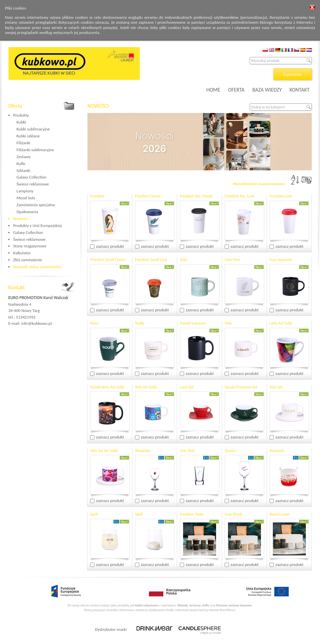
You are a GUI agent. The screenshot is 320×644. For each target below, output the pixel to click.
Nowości (21, 219)
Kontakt (16, 287)
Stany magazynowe (30, 246)
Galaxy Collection (32, 177)
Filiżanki (23, 143)
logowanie (293, 74)
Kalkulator (22, 253)
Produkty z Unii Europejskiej (37, 225)
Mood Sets (26, 198)
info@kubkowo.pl (36, 323)
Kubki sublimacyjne (33, 129)
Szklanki (23, 170)
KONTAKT (300, 90)
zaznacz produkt (110, 246)
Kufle (21, 164)
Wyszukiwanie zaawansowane (259, 184)
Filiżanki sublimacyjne (35, 150)
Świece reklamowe (33, 184)
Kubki (21, 122)
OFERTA (236, 90)
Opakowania (27, 212)
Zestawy (24, 157)
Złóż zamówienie (28, 260)
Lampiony (25, 191)
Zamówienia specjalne (36, 205)
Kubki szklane (28, 136)
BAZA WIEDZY (267, 90)
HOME (213, 90)
